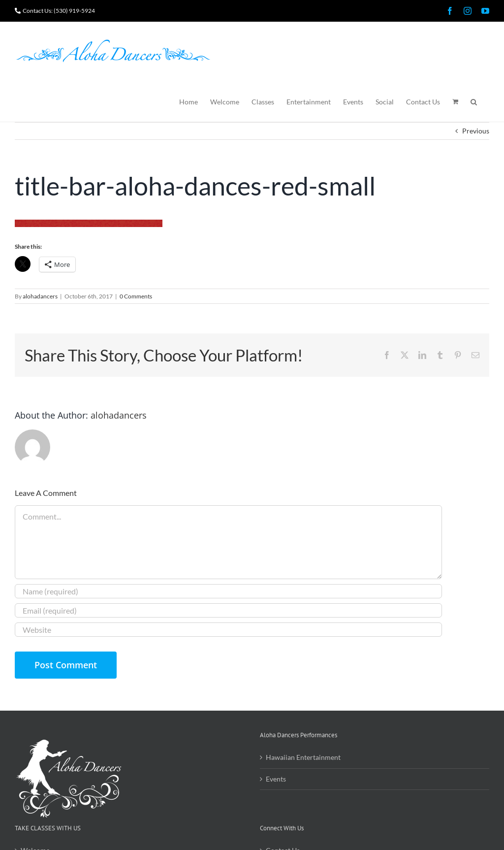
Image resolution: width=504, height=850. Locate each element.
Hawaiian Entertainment (303, 757)
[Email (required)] (228, 610)
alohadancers (40, 296)
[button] (474, 101)
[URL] (228, 630)
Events (276, 779)
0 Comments (136, 296)
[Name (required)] (228, 591)
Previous (476, 131)
